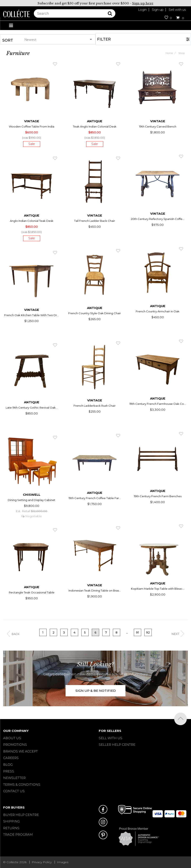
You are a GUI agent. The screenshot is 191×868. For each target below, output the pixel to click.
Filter (104, 39)
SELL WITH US (111, 738)
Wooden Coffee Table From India (32, 126)
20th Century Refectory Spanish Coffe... (158, 219)
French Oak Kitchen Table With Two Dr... (32, 315)
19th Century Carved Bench (158, 126)
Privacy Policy (42, 862)
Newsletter (14, 778)
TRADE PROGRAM (18, 834)
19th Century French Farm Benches (158, 496)
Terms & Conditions (22, 784)
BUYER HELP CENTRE (21, 815)
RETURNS (11, 828)
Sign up (158, 10)
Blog (8, 765)
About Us (12, 738)
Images (63, 862)
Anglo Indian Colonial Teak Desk (32, 221)
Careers (11, 758)
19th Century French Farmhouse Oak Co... (158, 404)
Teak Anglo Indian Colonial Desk (95, 126)
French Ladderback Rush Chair (95, 406)
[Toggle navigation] (11, 26)
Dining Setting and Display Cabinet (32, 500)
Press (9, 771)
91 (138, 633)
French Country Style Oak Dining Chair (95, 313)
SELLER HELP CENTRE (117, 745)
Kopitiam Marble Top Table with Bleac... (158, 589)
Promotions (15, 745)
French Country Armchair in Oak (158, 311)
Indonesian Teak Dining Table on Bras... (95, 591)
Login (142, 10)
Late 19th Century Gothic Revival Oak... (32, 408)
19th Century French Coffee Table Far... (95, 498)
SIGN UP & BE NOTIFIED (96, 691)
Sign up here (143, 3)
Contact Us (14, 791)
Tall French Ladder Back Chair (95, 221)
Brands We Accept (20, 751)
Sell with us (177, 10)
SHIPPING (11, 821)
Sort (8, 40)
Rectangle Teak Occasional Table (32, 592)
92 (148, 633)
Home (169, 53)
